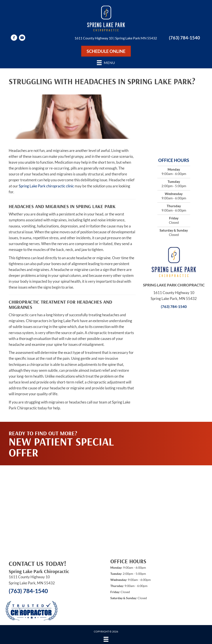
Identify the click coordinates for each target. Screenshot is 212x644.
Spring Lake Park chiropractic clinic (46, 186)
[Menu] (106, 639)
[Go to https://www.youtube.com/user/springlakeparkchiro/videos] (22, 38)
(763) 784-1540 (184, 38)
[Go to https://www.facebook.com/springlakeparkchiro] (14, 38)
